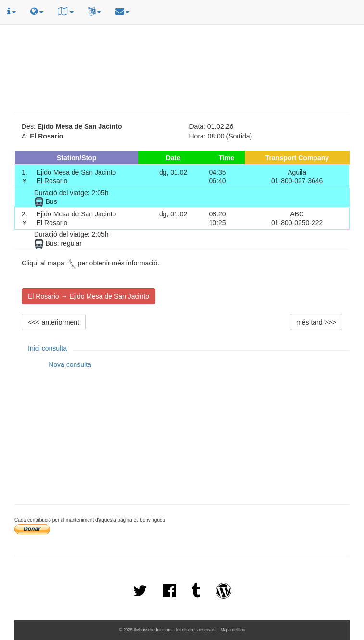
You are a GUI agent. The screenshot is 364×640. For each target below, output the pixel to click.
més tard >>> (316, 322)
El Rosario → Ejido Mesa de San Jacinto (88, 296)
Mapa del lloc (233, 630)
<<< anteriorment (54, 322)
